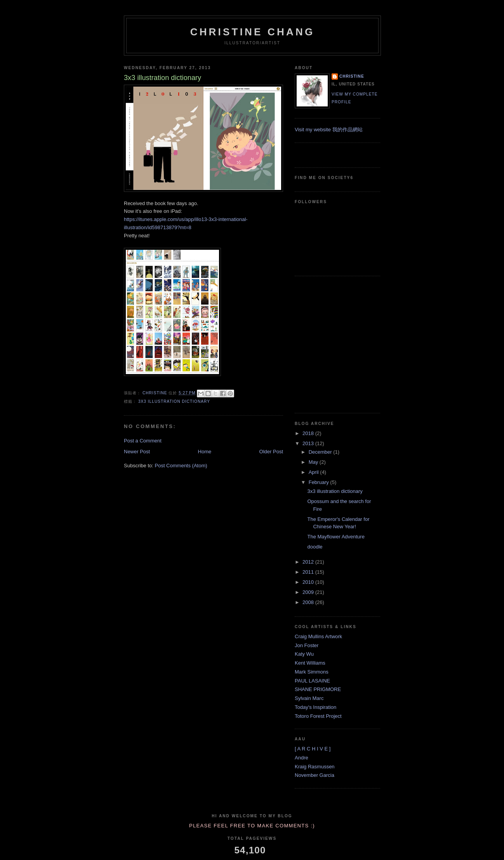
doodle (315, 547)
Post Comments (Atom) (181, 466)
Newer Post (137, 452)
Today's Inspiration (315, 707)
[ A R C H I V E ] (313, 749)
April (315, 472)
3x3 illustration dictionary (174, 401)
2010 (309, 582)
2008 (309, 602)
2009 (309, 592)
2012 (309, 562)
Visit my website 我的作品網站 (329, 130)
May (314, 462)
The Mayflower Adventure (336, 537)
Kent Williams (310, 663)
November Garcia (315, 775)
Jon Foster (307, 645)
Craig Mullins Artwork (318, 636)
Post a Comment (143, 441)
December (321, 452)
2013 (309, 443)
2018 (309, 433)
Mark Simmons (312, 672)
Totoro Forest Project (318, 716)
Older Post (271, 452)
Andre (302, 758)
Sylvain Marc (309, 698)
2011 (309, 572)
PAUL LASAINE (312, 681)
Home (205, 452)
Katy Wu (304, 654)
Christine (352, 76)
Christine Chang (253, 32)
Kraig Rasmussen (315, 767)
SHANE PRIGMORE (318, 689)
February (320, 482)
